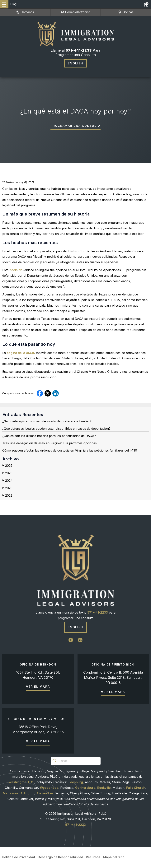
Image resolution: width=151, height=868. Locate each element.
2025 (7, 474)
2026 (7, 466)
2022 (7, 496)
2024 (7, 481)
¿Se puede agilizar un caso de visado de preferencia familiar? (47, 422)
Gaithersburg (85, 788)
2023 (7, 488)
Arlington (27, 794)
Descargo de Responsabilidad (60, 857)
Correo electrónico (75, 12)
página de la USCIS (21, 353)
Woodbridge (49, 788)
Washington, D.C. (21, 783)
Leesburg (76, 783)
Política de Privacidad (19, 857)
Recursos (93, 857)
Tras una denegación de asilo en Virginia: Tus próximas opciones (50, 443)
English (76, 63)
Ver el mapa (38, 687)
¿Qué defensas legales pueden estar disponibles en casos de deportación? (56, 429)
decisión (16, 270)
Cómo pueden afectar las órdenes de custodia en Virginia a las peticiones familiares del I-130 (70, 451)
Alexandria (45, 794)
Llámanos (25, 12)
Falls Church (136, 788)
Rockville (104, 788)
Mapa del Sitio (114, 857)
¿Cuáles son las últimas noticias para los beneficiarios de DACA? (49, 436)
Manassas (11, 794)
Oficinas (126, 12)
